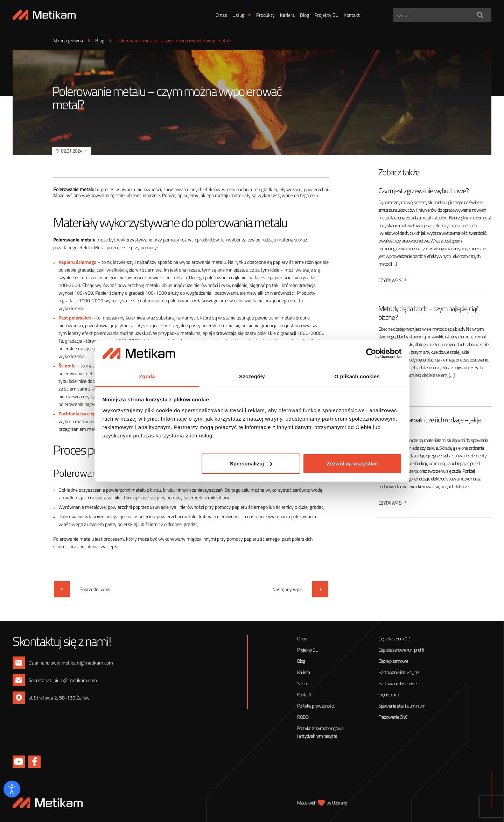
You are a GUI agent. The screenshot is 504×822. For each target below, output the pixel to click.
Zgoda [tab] (147, 376)
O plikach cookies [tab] (357, 376)
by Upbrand (337, 803)
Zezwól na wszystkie (352, 463)
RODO (303, 717)
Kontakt (352, 15)
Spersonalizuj (251, 463)
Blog (304, 15)
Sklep (302, 683)
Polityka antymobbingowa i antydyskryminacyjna (320, 732)
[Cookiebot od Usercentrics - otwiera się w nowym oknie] (371, 353)
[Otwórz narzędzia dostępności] (12, 789)
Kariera (287, 15)
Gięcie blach (388, 694)
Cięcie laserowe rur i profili (401, 650)
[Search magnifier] (480, 15)
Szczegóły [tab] (252, 376)
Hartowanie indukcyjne (398, 672)
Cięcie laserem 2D (394, 638)
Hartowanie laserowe (398, 683)
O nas (221, 15)
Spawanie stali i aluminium (402, 706)
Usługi (239, 15)
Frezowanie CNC (393, 717)
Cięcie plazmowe (393, 661)
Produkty (265, 15)
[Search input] (443, 15)
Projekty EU (326, 15)
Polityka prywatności (316, 706)
